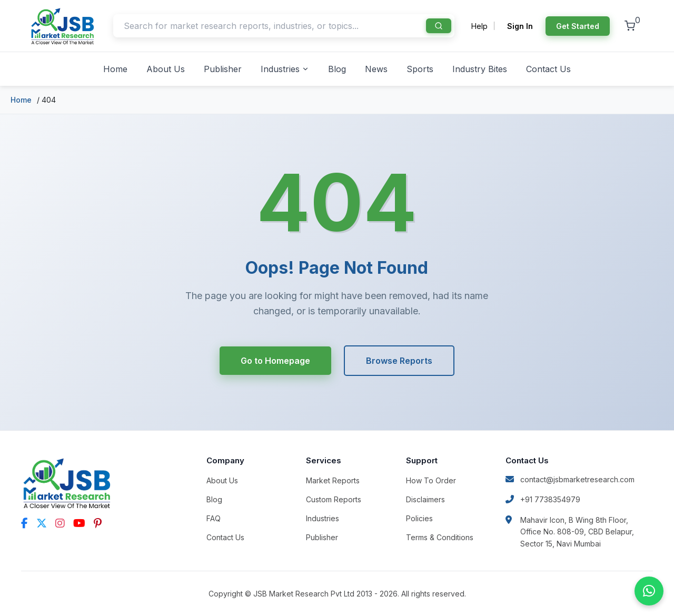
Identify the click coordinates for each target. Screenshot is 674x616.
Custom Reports (334, 499)
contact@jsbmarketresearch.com (570, 479)
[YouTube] (79, 523)
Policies (419, 518)
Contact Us (548, 69)
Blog (337, 69)
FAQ (214, 518)
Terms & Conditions (440, 537)
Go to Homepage (275, 361)
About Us (166, 69)
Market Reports (333, 480)
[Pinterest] (98, 523)
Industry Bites (480, 69)
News (376, 69)
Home (115, 69)
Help (479, 26)
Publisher (223, 69)
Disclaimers (425, 499)
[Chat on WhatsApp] (649, 591)
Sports (420, 69)
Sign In (520, 26)
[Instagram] (60, 523)
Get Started (578, 26)
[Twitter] (42, 523)
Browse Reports (399, 361)
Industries (285, 69)
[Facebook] (24, 523)
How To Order (431, 480)
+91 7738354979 (543, 499)
